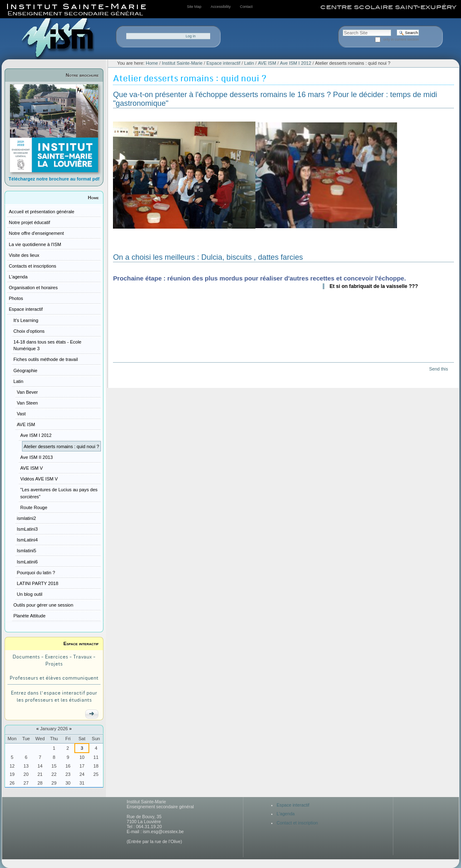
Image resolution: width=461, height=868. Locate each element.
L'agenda (286, 814)
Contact (246, 7)
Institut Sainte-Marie (182, 63)
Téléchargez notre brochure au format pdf (54, 179)
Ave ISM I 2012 (295, 63)
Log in (191, 36)
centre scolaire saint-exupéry (388, 7)
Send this (438, 369)
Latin (249, 63)
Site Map (194, 7)
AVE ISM (267, 63)
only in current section (401, 39)
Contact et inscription (297, 823)
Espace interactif (81, 644)
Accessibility (221, 7)
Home (93, 197)
